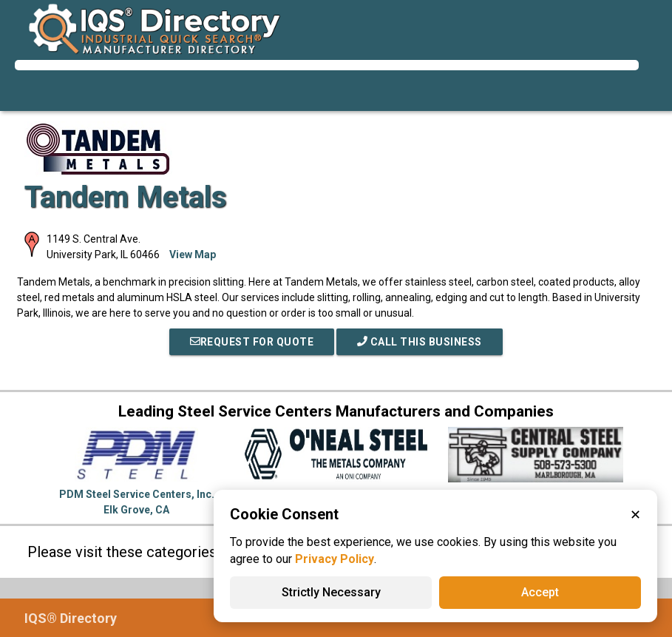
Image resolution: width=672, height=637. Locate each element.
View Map (193, 255)
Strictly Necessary (331, 592)
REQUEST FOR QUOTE (252, 342)
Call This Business (420, 342)
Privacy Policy (335, 559)
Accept (540, 592)
